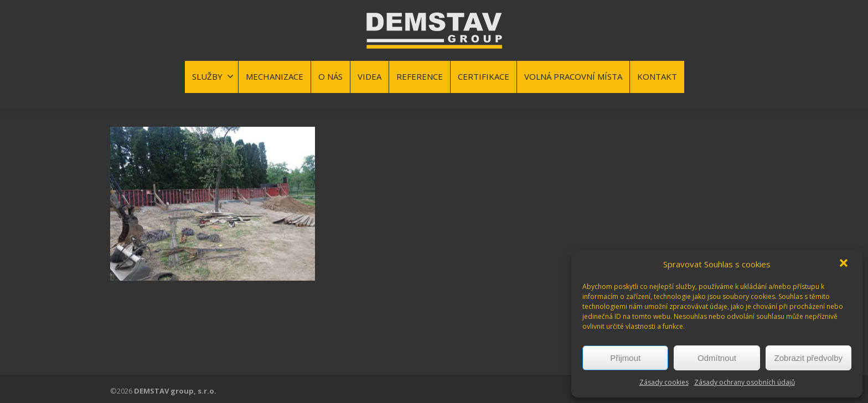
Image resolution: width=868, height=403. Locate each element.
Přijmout (625, 358)
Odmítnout (717, 358)
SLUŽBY (213, 76)
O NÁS (330, 76)
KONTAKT (657, 76)
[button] (845, 264)
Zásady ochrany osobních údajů (745, 382)
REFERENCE (420, 76)
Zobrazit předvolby (808, 358)
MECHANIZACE (275, 76)
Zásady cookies (664, 382)
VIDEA (370, 76)
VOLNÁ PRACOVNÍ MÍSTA (573, 76)
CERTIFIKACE (484, 76)
